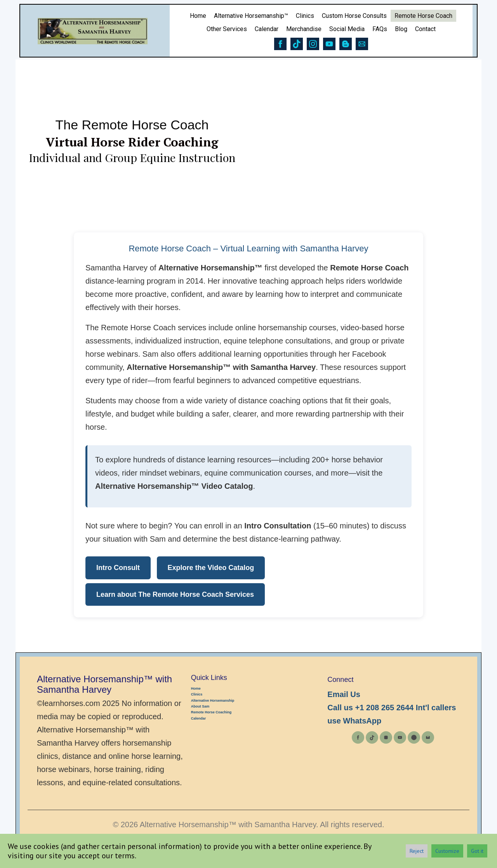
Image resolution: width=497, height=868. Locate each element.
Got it (477, 851)
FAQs (380, 29)
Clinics (305, 16)
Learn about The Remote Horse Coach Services (175, 594)
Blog (401, 29)
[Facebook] (358, 737)
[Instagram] (386, 737)
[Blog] (414, 737)
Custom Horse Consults (354, 16)
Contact (425, 29)
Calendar (267, 29)
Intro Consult (118, 568)
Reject (417, 851)
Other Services (227, 29)
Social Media (347, 29)
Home (198, 16)
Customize (447, 851)
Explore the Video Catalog (211, 568)
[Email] (428, 737)
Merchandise (304, 29)
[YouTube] (400, 737)
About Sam (200, 706)
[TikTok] (372, 737)
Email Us (344, 694)
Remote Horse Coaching (211, 712)
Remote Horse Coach (423, 16)
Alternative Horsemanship (213, 701)
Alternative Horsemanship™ (251, 16)
